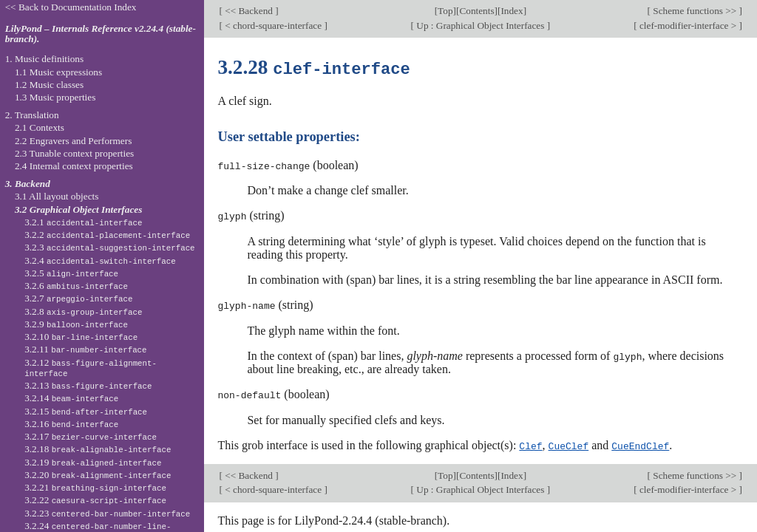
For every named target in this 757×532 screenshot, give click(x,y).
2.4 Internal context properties (74, 166)
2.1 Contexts (40, 127)
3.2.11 (85, 349)
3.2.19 (93, 462)
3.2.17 (91, 436)
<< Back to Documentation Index (71, 7)
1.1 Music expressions (58, 72)
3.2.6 (76, 286)
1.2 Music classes (49, 85)
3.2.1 (83, 222)
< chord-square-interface (273, 25)
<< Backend (249, 11)
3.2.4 (100, 260)
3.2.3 (109, 247)
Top (445, 11)
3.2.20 (98, 475)
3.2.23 (107, 513)
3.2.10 (81, 337)
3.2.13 (88, 385)
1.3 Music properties (55, 97)
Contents (476, 11)
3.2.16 (71, 424)
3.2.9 (76, 324)
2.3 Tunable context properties (74, 153)
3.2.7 (78, 298)
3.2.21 (95, 487)
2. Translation (32, 115)
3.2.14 (71, 398)
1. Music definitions (45, 59)
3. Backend (28, 184)
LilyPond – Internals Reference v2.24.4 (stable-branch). (101, 34)
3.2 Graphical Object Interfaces (78, 209)
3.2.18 (98, 449)
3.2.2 (107, 235)
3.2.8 (83, 311)
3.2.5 (71, 273)
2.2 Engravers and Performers (73, 141)
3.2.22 (95, 500)
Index (512, 11)
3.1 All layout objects (57, 196)
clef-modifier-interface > (688, 25)
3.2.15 (86, 411)
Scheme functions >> (695, 11)
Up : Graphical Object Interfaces (481, 25)
